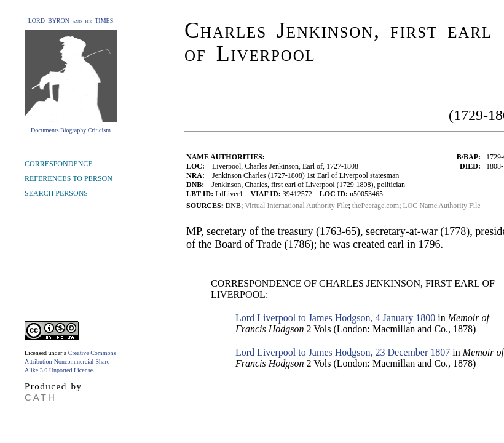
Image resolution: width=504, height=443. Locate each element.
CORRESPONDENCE (59, 164)
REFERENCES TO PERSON (69, 178)
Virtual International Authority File (296, 206)
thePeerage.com (376, 206)
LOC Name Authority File (441, 206)
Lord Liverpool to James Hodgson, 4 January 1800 (335, 318)
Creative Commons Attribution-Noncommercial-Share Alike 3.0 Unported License (70, 361)
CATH (41, 397)
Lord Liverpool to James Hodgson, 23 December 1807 (343, 352)
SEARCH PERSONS (56, 193)
